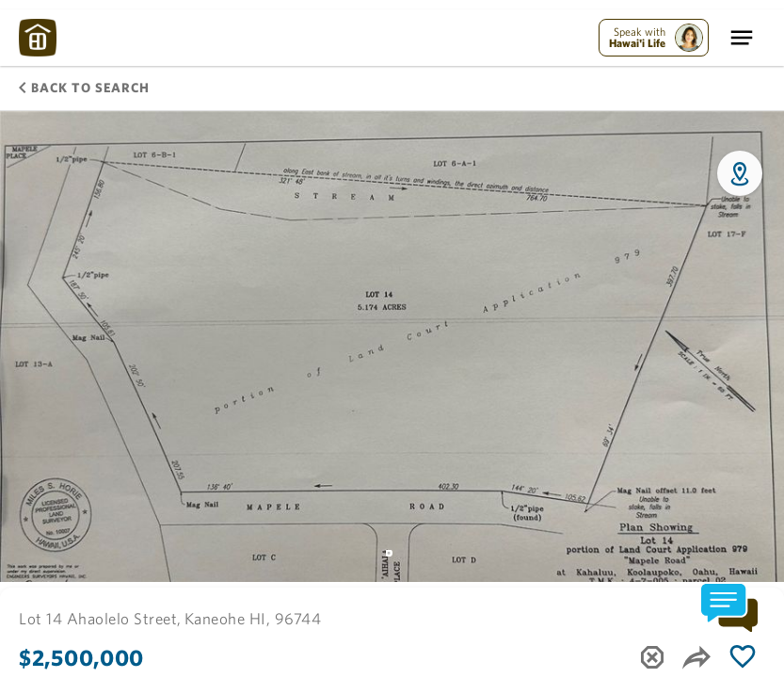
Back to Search (84, 88)
